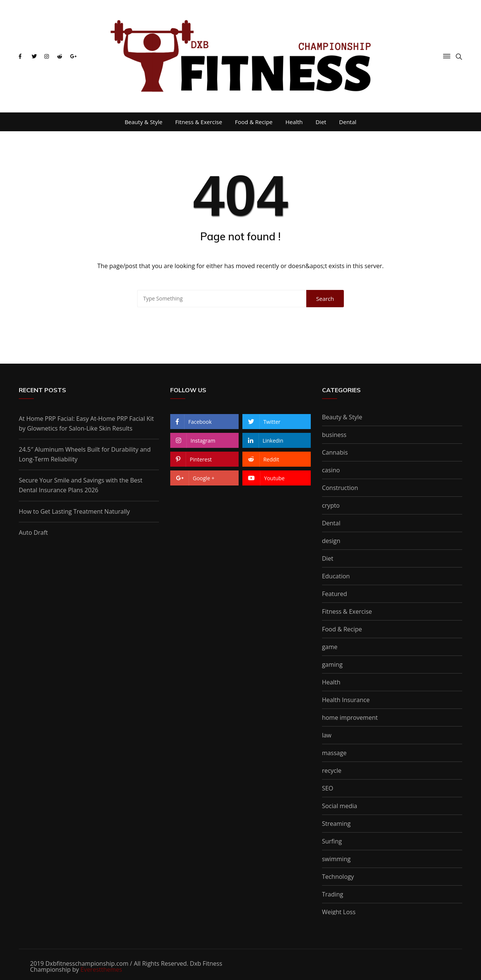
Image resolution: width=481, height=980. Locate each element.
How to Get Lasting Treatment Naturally (74, 511)
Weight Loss (339, 912)
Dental (348, 122)
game (330, 647)
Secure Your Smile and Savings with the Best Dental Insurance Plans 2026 (81, 485)
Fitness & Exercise (199, 122)
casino (331, 470)
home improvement (350, 718)
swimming (336, 859)
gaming (332, 664)
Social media (340, 806)
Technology (338, 877)
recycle (332, 771)
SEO (328, 788)
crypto (331, 505)
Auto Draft (33, 532)
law (327, 735)
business (334, 435)
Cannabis (335, 452)
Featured (335, 594)
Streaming (336, 824)
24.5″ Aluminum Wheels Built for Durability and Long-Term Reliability (85, 454)
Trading (333, 894)
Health (294, 122)
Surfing (332, 841)
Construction (340, 488)
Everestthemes (101, 969)
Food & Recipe (254, 122)
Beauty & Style (144, 122)
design (331, 541)
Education (336, 576)
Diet (321, 122)
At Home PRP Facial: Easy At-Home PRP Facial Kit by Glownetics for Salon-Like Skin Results (86, 423)
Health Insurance (346, 700)
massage (334, 753)
